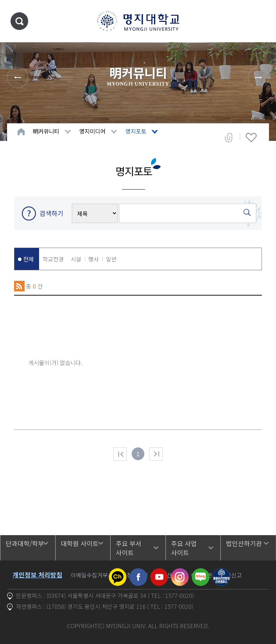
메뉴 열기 (260, 21)
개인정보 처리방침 (37, 575)
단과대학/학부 (25, 543)
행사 (94, 259)
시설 (76, 259)
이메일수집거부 (89, 575)
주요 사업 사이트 (184, 548)
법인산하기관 (244, 543)
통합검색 (19, 21)
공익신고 (231, 575)
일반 (111, 259)
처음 (120, 454)
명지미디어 (92, 131)
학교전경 (53, 259)
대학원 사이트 (80, 543)
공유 (229, 137)
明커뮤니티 (46, 131)
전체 (29, 259)
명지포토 (136, 131)
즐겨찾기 (251, 137)
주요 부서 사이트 (129, 548)
